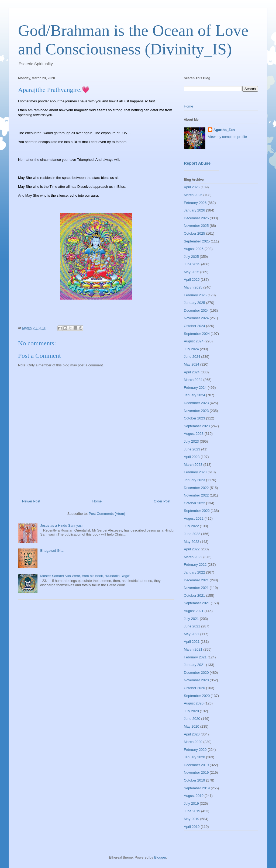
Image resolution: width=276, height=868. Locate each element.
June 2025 (192, 264)
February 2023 (195, 472)
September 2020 (197, 696)
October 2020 (194, 688)
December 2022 (196, 488)
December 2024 (196, 310)
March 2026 (193, 195)
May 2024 (192, 364)
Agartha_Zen (224, 130)
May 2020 (192, 726)
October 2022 (194, 503)
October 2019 (194, 780)
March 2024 (193, 380)
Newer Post (31, 501)
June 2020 (192, 719)
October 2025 (194, 233)
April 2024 (192, 372)
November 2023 (196, 411)
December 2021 (196, 580)
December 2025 (196, 218)
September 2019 (197, 788)
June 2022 (192, 534)
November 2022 (196, 495)
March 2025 (193, 287)
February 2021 (195, 657)
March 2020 (193, 742)
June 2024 (192, 357)
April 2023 (192, 457)
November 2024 (196, 318)
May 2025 (192, 272)
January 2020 (194, 757)
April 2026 (192, 187)
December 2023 (196, 403)
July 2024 (191, 349)
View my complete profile (227, 137)
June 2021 (192, 626)
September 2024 (197, 334)
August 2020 (194, 703)
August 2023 (194, 434)
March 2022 (193, 557)
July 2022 (191, 526)
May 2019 (192, 819)
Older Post (162, 501)
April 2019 (192, 827)
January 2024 (194, 395)
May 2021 (192, 634)
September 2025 (197, 241)
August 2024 (194, 341)
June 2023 (192, 449)
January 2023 (194, 480)
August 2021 (194, 611)
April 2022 (192, 549)
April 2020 (192, 734)
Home (97, 501)
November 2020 (196, 680)
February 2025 (195, 295)
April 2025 (192, 280)
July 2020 (191, 711)
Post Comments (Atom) (107, 514)
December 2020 (196, 673)
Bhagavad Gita (52, 551)
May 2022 (192, 542)
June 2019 (192, 811)
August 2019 (194, 796)
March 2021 (193, 649)
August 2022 (194, 518)
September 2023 (197, 426)
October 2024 (194, 326)
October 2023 (194, 418)
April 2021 (192, 642)
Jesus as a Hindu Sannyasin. (63, 525)
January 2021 (194, 665)
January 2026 (194, 210)
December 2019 (196, 765)
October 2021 (194, 596)
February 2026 (195, 203)
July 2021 (191, 619)
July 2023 (191, 441)
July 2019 (191, 803)
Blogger (160, 857)
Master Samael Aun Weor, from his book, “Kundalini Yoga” (85, 576)
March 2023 (193, 465)
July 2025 (191, 257)
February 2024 (195, 388)
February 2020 (195, 750)
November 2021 (196, 588)
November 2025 (196, 226)
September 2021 (197, 603)
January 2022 (194, 572)
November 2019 (196, 772)
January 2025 (194, 303)
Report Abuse (197, 163)
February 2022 (195, 565)
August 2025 (194, 249)
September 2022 (197, 511)
